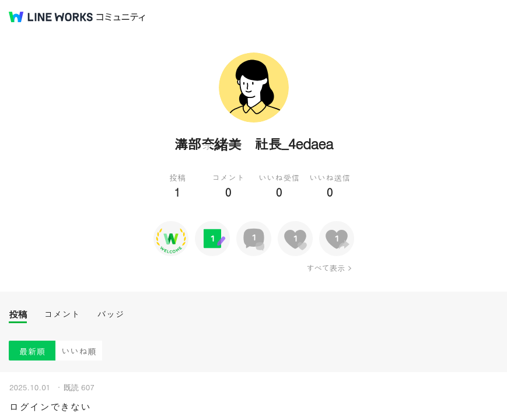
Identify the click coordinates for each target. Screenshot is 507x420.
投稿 (18, 314)
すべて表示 (325, 268)
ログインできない (50, 407)
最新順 (32, 351)
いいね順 (79, 351)
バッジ (111, 314)
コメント (62, 314)
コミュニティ (121, 17)
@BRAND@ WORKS (51, 17)
